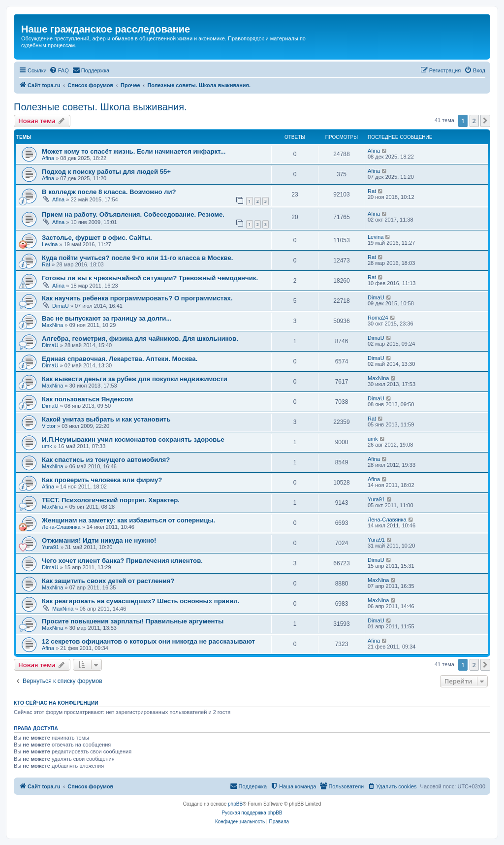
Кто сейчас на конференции (56, 703)
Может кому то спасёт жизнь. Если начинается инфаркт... (134, 151)
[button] (485, 121)
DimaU (61, 306)
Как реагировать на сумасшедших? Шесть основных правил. (141, 601)
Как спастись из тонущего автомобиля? (106, 460)
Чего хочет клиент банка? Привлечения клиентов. (122, 561)
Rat (372, 191)
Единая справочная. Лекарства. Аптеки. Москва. (120, 359)
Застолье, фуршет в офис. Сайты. (97, 238)
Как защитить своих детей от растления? (108, 581)
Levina (50, 244)
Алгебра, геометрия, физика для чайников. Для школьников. (140, 339)
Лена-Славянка (61, 527)
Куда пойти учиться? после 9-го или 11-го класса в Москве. (138, 258)
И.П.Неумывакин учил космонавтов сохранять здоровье (133, 439)
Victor (49, 426)
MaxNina (52, 325)
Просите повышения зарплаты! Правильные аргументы (133, 621)
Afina (48, 158)
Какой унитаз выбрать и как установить (106, 419)
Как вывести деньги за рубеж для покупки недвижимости (135, 379)
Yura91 (376, 499)
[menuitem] (59, 70)
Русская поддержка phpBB (252, 813)
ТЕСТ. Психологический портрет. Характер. (111, 500)
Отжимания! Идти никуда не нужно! (99, 540)
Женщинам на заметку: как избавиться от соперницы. (128, 520)
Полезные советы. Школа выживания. (100, 107)
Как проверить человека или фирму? (102, 480)
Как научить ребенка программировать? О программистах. (137, 298)
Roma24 (378, 318)
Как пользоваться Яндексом (87, 399)
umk (47, 446)
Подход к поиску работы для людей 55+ (106, 172)
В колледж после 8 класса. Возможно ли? (109, 192)
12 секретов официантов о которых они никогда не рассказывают (148, 641)
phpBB (235, 804)
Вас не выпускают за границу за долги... (107, 318)
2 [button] (474, 121)
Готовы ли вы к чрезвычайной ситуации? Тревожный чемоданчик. (150, 278)
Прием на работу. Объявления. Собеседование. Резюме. (133, 214)
